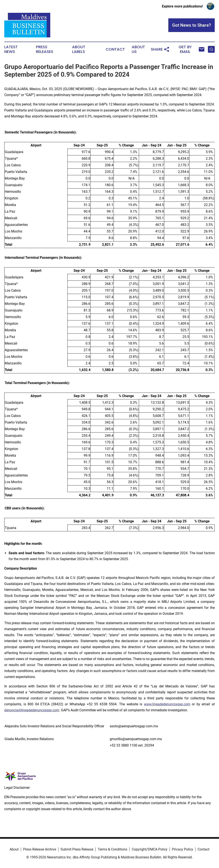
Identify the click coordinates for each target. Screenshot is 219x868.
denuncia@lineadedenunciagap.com (32, 710)
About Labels (79, 49)
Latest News (11, 49)
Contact (115, 49)
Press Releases (45, 49)
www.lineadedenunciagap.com (167, 704)
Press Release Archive (40, 849)
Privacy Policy (183, 849)
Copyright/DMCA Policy (150, 849)
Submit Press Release (77, 849)
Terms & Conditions (112, 849)
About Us (138, 49)
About (14, 849)
